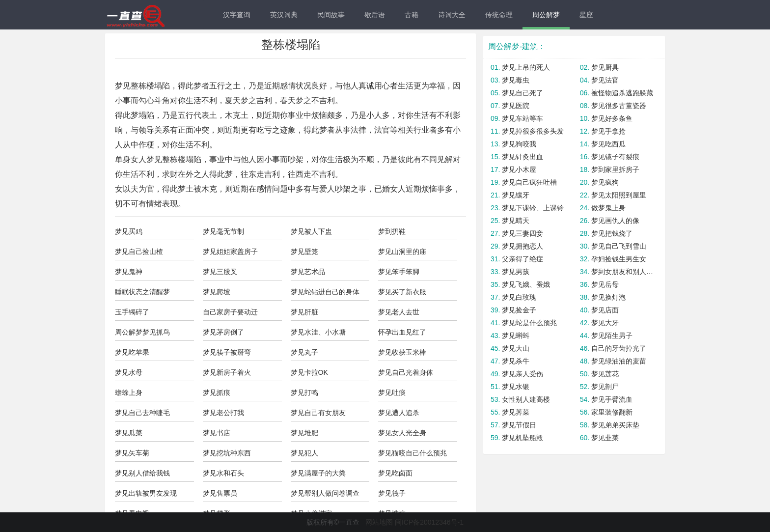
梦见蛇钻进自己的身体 (325, 292)
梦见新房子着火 (227, 372)
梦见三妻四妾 (522, 233)
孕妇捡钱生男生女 (619, 259)
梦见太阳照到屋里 (619, 195)
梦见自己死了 (522, 93)
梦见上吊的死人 (526, 67)
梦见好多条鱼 (612, 118)
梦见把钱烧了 (612, 233)
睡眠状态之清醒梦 (142, 292)
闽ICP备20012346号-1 (429, 522)
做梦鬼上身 (608, 208)
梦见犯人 (304, 453)
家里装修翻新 (612, 412)
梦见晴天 (516, 221)
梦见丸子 (304, 352)
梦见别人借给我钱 (142, 473)
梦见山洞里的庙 (402, 252)
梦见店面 (605, 310)
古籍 (412, 15)
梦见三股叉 (220, 272)
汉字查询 (237, 15)
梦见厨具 (605, 67)
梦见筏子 (392, 493)
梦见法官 (605, 80)
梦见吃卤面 (395, 473)
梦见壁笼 (304, 252)
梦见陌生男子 (612, 336)
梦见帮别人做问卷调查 (325, 493)
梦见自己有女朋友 (318, 413)
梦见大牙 (605, 323)
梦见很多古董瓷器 (619, 106)
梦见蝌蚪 (516, 336)
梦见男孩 (516, 272)
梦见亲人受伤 (522, 374)
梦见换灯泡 (608, 297)
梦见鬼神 (129, 272)
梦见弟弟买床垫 (615, 425)
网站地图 (379, 522)
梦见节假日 (519, 425)
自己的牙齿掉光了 (619, 348)
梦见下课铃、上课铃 (533, 208)
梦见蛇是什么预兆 (529, 323)
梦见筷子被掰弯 (227, 352)
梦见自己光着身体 (406, 372)
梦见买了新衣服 (402, 292)
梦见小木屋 (519, 169)
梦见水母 (129, 372)
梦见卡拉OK (309, 372)
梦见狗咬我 (519, 144)
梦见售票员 (220, 493)
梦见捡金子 (519, 310)
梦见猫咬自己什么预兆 (412, 453)
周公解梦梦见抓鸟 (142, 332)
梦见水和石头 (223, 473)
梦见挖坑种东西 (227, 453)
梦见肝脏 (304, 312)
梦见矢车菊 (132, 453)
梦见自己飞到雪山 (619, 246)
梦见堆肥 (304, 433)
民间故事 (331, 15)
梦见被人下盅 (311, 231)
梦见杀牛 (516, 361)
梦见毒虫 (516, 80)
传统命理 (499, 15)
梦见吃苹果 (132, 352)
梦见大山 (516, 348)
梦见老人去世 (399, 312)
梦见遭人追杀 (399, 413)
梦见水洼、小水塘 (318, 332)
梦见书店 (217, 433)
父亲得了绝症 (522, 259)
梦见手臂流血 (612, 399)
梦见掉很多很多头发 (533, 131)
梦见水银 (516, 387)
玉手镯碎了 (132, 312)
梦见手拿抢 (608, 131)
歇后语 (375, 15)
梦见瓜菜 (129, 433)
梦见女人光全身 (402, 433)
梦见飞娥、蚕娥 (526, 284)
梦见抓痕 (217, 392)
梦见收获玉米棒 (402, 352)
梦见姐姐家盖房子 (230, 252)
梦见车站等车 (522, 118)
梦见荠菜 (516, 412)
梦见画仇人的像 (615, 221)
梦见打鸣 (304, 392)
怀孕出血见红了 (402, 332)
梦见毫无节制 (223, 231)
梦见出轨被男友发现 (146, 493)
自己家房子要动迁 (230, 312)
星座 (586, 15)
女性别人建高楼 (526, 399)
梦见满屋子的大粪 (318, 473)
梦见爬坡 (217, 292)
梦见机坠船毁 (522, 438)
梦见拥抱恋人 (522, 246)
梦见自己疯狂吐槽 (529, 182)
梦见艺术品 (308, 272)
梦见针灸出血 (522, 157)
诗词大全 (452, 15)
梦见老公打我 (223, 413)
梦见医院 (516, 106)
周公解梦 (546, 15)
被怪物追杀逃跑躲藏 (622, 93)
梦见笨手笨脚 (399, 272)
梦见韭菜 (605, 438)
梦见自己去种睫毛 (142, 413)
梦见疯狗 (605, 182)
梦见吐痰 (392, 392)
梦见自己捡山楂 (139, 252)
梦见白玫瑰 (519, 297)
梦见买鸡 (129, 231)
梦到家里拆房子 (615, 169)
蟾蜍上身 (129, 392)
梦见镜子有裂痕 (615, 157)
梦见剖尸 (605, 387)
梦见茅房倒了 (223, 332)
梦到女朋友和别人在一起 (623, 272)
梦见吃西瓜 (608, 144)
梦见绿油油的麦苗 (619, 361)
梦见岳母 (605, 284)
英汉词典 (284, 15)
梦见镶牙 (516, 195)
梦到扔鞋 (392, 231)
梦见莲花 (605, 374)
